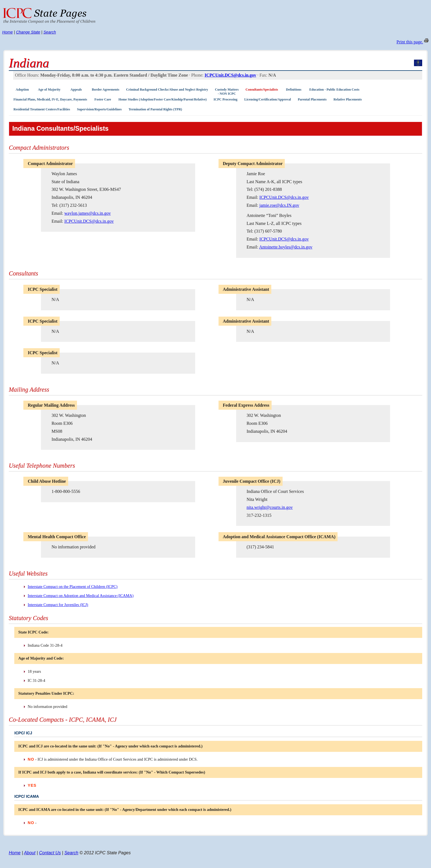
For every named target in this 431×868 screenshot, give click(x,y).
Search (50, 32)
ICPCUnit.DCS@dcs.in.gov (230, 75)
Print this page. (410, 42)
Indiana (29, 63)
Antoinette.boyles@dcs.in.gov (286, 247)
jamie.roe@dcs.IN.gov (279, 205)
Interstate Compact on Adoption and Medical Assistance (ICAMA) (81, 596)
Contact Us (50, 853)
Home (7, 32)
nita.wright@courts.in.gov (270, 507)
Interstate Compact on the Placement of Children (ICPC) (73, 587)
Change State (28, 32)
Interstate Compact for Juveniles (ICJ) (58, 605)
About (30, 853)
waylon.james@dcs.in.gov (88, 213)
